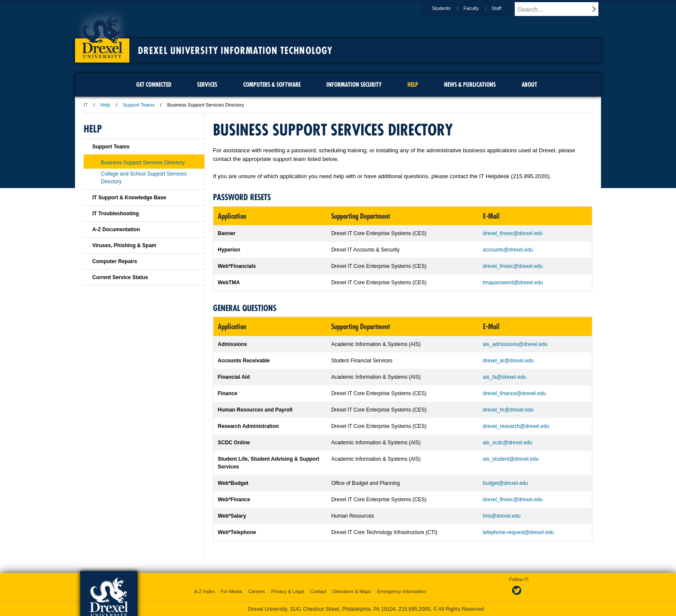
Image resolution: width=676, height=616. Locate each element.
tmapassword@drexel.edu (513, 283)
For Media (232, 591)
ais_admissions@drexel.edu (515, 344)
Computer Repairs (115, 261)
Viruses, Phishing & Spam (124, 245)
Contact (319, 591)
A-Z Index (204, 591)
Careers (257, 591)
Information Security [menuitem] (354, 85)
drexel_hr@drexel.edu (508, 410)
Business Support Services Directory (143, 163)
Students (449, 8)
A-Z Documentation (116, 229)
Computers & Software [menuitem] (272, 85)
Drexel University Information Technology (235, 50)
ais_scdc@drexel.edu (508, 443)
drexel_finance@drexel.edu (514, 393)
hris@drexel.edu (502, 516)
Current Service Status (120, 277)
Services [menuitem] (207, 85)
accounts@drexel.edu (508, 250)
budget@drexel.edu (505, 483)
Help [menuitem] (413, 85)
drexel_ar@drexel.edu (508, 361)
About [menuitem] (529, 85)
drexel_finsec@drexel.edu (513, 233)
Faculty (479, 8)
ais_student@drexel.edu (511, 459)
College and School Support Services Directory (144, 178)
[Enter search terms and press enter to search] (562, 9)
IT (86, 105)
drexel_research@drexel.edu (516, 426)
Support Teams (139, 105)
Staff (505, 8)
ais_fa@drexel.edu (504, 377)
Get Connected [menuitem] (154, 85)
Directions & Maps (352, 591)
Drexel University (102, 35)
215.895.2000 (414, 609)
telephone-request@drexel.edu (518, 532)
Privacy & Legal (288, 591)
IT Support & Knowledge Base (129, 198)
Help (105, 105)
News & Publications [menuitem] (470, 85)
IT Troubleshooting (116, 214)
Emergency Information (402, 591)
